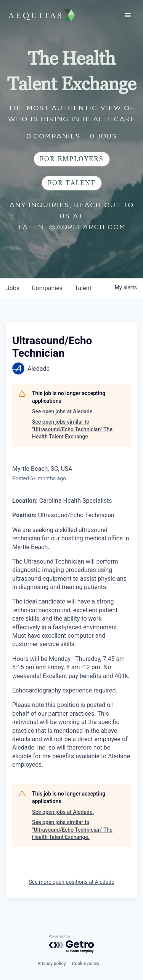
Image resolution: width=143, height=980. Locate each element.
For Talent (72, 183)
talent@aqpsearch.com (72, 227)
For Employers (72, 159)
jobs (13, 288)
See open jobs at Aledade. (63, 411)
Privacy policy (51, 964)
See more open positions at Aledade (71, 882)
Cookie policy (86, 964)
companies (47, 288)
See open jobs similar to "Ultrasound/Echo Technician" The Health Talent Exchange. (72, 429)
